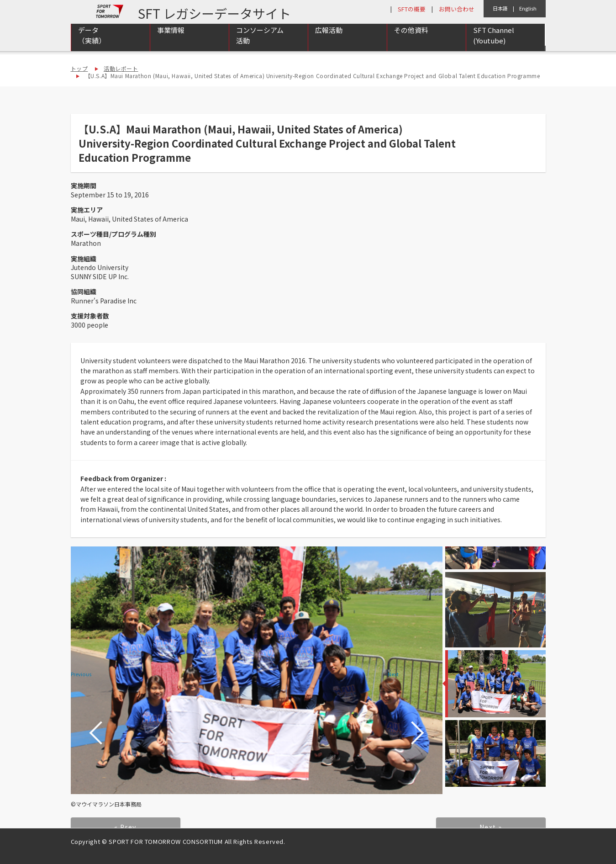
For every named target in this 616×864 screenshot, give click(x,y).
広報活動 (329, 42)
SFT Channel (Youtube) (494, 47)
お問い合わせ (457, 9)
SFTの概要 (412, 9)
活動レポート (121, 68)
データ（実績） (92, 47)
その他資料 (411, 42)
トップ (79, 68)
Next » (491, 827)
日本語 (500, 8)
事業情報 (171, 42)
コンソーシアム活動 (260, 47)
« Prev (125, 827)
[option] (257, 670)
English (528, 8)
